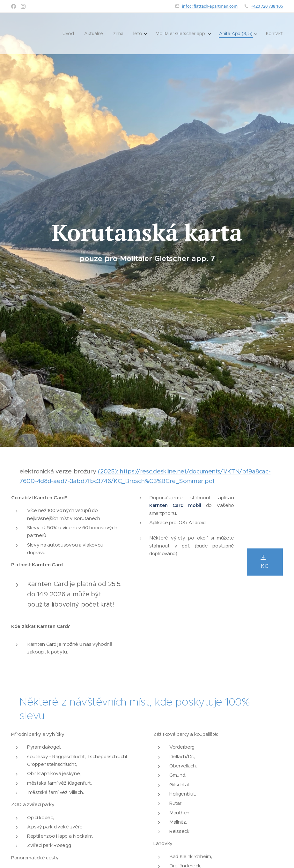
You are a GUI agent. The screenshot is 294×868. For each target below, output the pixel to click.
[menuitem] (68, 34)
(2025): (109, 471)
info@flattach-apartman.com (210, 6)
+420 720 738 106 (267, 6)
